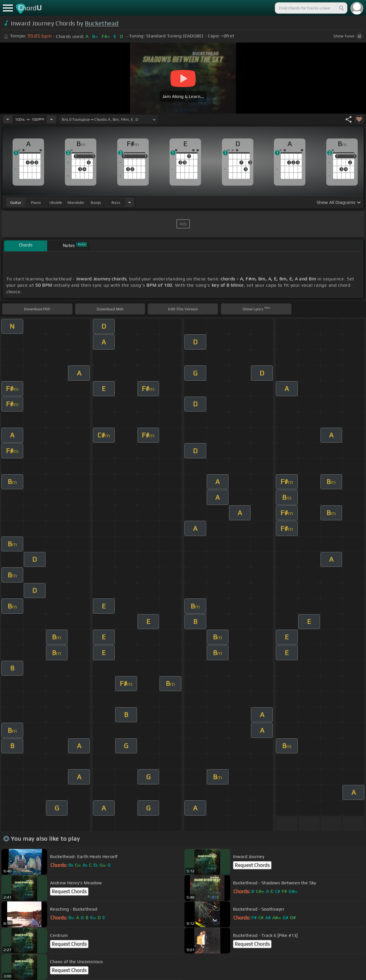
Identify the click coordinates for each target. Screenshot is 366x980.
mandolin (76, 202)
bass (116, 202)
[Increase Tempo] (51, 119)
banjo (96, 202)
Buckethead (102, 23)
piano (36, 202)
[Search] (341, 8)
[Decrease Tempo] (8, 119)
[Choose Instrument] (130, 202)
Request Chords (252, 865)
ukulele (56, 202)
